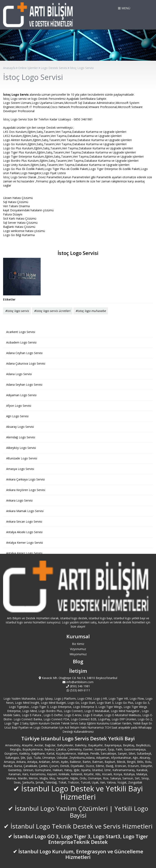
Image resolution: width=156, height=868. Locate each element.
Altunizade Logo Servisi (22, 458)
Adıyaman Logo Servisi (21, 395)
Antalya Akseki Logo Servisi (24, 532)
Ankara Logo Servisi (19, 500)
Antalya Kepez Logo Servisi (24, 553)
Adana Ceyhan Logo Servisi (24, 353)
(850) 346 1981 (78, 686)
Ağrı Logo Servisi (17, 416)
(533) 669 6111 (78, 690)
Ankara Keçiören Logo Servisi (26, 490)
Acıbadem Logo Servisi (21, 342)
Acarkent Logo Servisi (21, 332)
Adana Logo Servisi (19, 374)
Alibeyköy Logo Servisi (21, 448)
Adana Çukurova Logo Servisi (26, 363)
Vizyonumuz (78, 649)
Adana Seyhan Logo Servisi (24, 385)
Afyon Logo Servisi (19, 406)
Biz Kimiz (78, 644)
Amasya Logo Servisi (20, 469)
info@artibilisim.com (78, 682)
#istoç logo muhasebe (91, 311)
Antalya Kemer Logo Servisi (25, 543)
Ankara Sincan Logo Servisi (24, 521)
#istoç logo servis (17, 311)
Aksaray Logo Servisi (20, 427)
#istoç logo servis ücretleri (52, 311)
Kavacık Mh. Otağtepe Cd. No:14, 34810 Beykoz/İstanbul (78, 678)
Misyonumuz (78, 654)
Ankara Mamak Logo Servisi (25, 511)
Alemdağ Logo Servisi (21, 437)
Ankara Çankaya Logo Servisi (25, 479)
